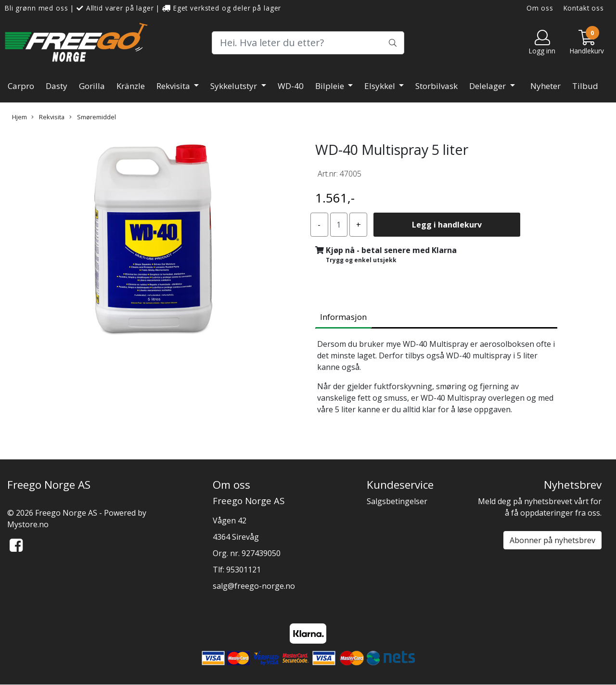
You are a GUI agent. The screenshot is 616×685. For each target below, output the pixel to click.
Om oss (540, 8)
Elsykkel (381, 86)
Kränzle (131, 86)
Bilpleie (331, 86)
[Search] (308, 43)
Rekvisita (174, 86)
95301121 (244, 570)
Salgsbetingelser (397, 501)
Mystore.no (28, 524)
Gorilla (92, 86)
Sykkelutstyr (235, 86)
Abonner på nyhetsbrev (552, 540)
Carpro (21, 86)
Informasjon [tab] (343, 317)
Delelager (488, 86)
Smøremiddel (93, 117)
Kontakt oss (584, 8)
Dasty (57, 86)
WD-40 (291, 86)
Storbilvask (436, 86)
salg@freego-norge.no (254, 586)
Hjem (19, 117)
